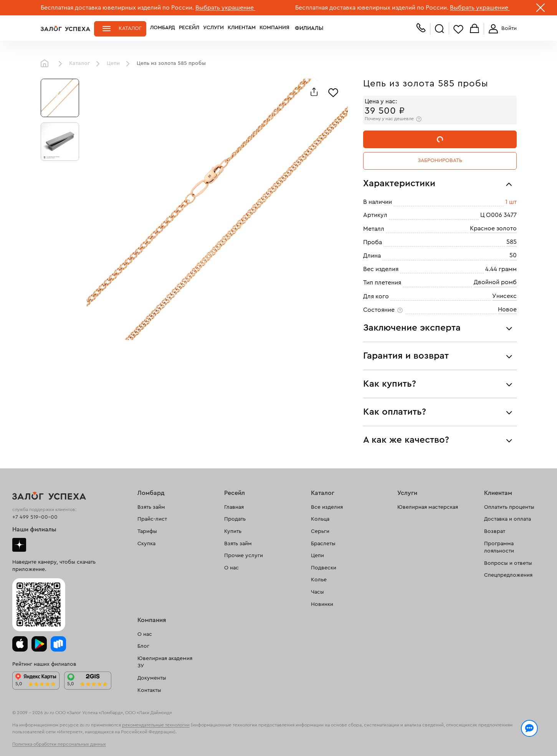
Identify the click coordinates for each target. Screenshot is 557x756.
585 (512, 242)
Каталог (130, 28)
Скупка (146, 544)
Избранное (458, 29)
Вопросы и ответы (508, 563)
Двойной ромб (495, 282)
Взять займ (151, 507)
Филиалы (307, 28)
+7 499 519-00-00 (35, 517)
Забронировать (440, 160)
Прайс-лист (152, 519)
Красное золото (493, 228)
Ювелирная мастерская (428, 507)
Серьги (320, 531)
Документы (152, 678)
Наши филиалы (34, 529)
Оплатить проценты (509, 507)
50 (513, 255)
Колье (319, 580)
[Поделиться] (314, 92)
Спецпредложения (508, 575)
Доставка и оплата (507, 519)
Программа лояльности (499, 548)
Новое (507, 309)
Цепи (113, 63)
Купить (233, 531)
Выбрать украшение (225, 8)
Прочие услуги (244, 556)
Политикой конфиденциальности (387, 734)
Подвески (324, 568)
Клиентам (242, 28)
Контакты (149, 690)
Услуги (213, 28)
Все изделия (327, 507)
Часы (317, 592)
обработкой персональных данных (100, 742)
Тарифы (147, 531)
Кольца (320, 519)
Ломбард (163, 28)
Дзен (19, 545)
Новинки (322, 604)
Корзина (474, 29)
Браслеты (323, 544)
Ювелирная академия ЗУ (165, 662)
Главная (46, 64)
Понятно (485, 738)
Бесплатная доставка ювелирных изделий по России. (117, 8)
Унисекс (504, 296)
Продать (235, 519)
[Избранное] (333, 92)
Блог (143, 646)
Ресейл (189, 28)
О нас (231, 568)
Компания (274, 28)
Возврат (495, 531)
